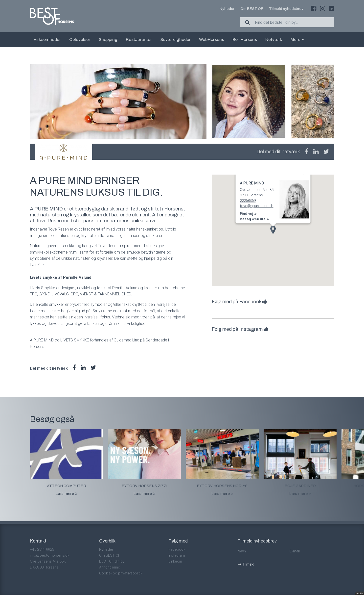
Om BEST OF (252, 9)
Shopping (108, 39)
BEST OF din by (112, 561)
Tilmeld (246, 564)
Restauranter (139, 39)
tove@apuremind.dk (256, 206)
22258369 (248, 201)
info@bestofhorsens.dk (50, 555)
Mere (297, 39)
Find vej (248, 214)
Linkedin (175, 561)
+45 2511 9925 (42, 549)
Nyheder (227, 9)
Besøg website (254, 219)
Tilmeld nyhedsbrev (286, 9)
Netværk (274, 39)
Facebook (177, 549)
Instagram (177, 555)
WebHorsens (212, 39)
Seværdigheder (175, 39)
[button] (273, 230)
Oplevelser (80, 39)
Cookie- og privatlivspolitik (121, 573)
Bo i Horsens (245, 39)
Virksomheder (47, 39)
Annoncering (110, 567)
